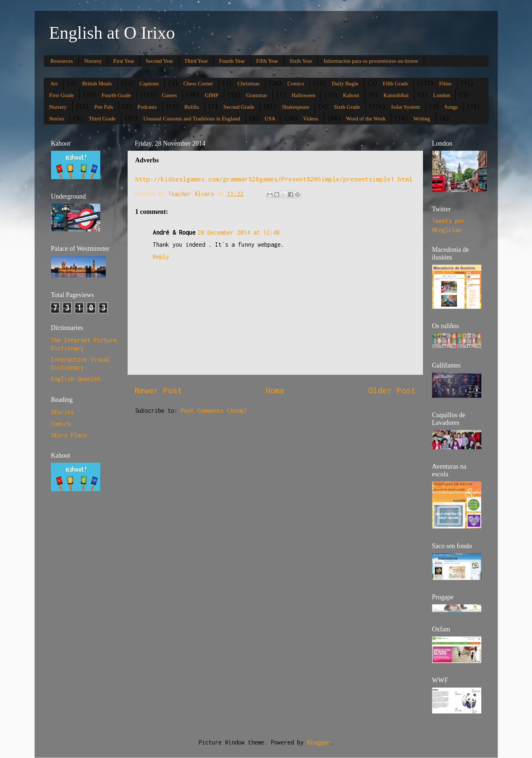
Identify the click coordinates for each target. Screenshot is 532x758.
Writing (422, 119)
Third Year (196, 61)
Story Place (69, 435)
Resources (62, 61)
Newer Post (159, 390)
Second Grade (239, 107)
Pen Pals (104, 107)
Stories (57, 119)
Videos (311, 119)
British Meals (97, 84)
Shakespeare (296, 107)
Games (170, 95)
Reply (161, 257)
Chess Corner (198, 84)
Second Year (160, 61)
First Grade (62, 95)
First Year (124, 61)
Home (275, 390)
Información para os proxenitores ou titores (371, 61)
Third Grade (102, 119)
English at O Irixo (112, 33)
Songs (451, 107)
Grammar (257, 95)
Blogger (319, 742)
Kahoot (351, 95)
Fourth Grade (116, 95)
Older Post (392, 390)
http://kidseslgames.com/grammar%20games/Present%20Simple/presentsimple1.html (274, 179)
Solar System (405, 107)
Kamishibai (396, 95)
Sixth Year (301, 61)
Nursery (93, 61)
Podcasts (147, 107)
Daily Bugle (345, 84)
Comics (296, 84)
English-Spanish (76, 379)
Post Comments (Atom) (214, 411)
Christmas (248, 84)
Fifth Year (267, 61)
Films (445, 84)
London (442, 95)
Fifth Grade (396, 84)
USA (270, 119)
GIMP (211, 95)
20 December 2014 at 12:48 (239, 232)
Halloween (303, 95)
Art (54, 84)
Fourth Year (232, 61)
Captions (149, 84)
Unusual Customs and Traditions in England (192, 119)
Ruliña (192, 107)
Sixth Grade (347, 107)
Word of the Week (366, 119)
